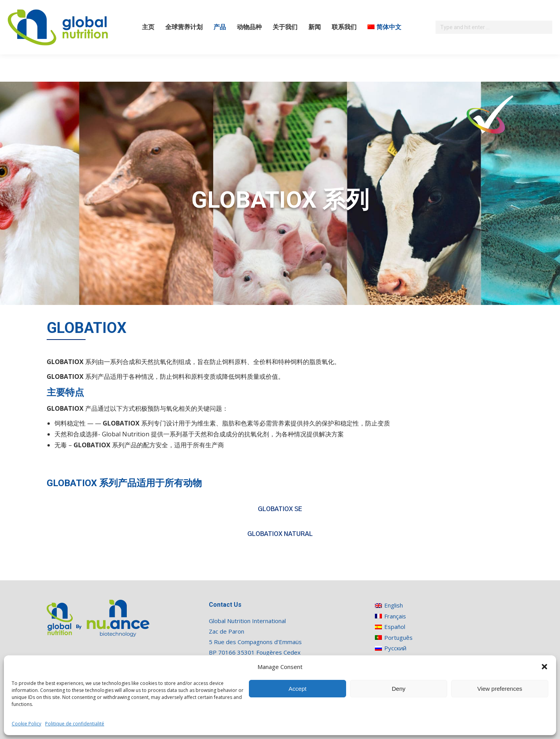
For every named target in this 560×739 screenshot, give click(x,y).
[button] (544, 667)
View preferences (500, 689)
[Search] (494, 27)
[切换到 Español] (394, 627)
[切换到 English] (394, 605)
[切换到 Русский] (394, 648)
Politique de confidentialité (75, 724)
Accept (297, 689)
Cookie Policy (26, 724)
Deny (398, 689)
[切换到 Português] (394, 637)
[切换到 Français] (394, 616)
